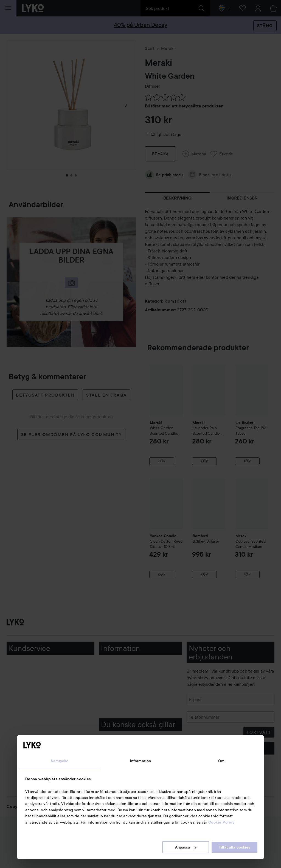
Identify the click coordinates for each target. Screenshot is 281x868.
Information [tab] (140, 761)
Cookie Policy (221, 822)
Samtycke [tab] (60, 761)
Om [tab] (221, 761)
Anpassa (186, 847)
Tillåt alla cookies (234, 847)
